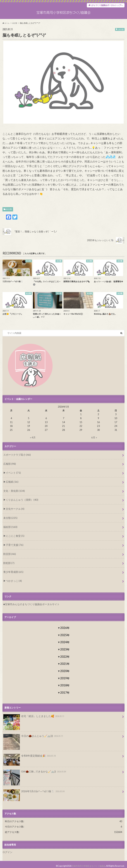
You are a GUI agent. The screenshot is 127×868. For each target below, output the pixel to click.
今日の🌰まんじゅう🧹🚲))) (32, 735)
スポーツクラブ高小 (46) (16, 461)
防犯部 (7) (8, 563)
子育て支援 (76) (14, 546)
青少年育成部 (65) (12, 571)
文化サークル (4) (14, 512)
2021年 (65, 662)
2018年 (65, 684)
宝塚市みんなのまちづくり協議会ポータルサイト (30, 603)
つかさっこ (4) (13, 580)
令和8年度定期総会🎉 (29, 755)
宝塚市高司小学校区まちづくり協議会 (87, 863)
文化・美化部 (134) (13, 495)
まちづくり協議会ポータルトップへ (104, 6)
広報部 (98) (9, 470)
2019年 (65, 677)
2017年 (65, 691)
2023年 (65, 648)
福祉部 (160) (10, 529)
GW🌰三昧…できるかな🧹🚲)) (34, 770)
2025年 (65, 633)
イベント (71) (12, 478)
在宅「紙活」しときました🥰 (33, 716)
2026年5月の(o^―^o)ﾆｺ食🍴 (33, 790)
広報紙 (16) (11, 487)
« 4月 (33, 444)
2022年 (65, 655)
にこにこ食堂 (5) (14, 538)
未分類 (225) (10, 521)
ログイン (7, 849)
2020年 (65, 669)
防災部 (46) (9, 554)
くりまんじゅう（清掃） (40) (21, 504)
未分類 (9, 216)
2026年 (65, 626)
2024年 (65, 641)
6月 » (94, 444)
